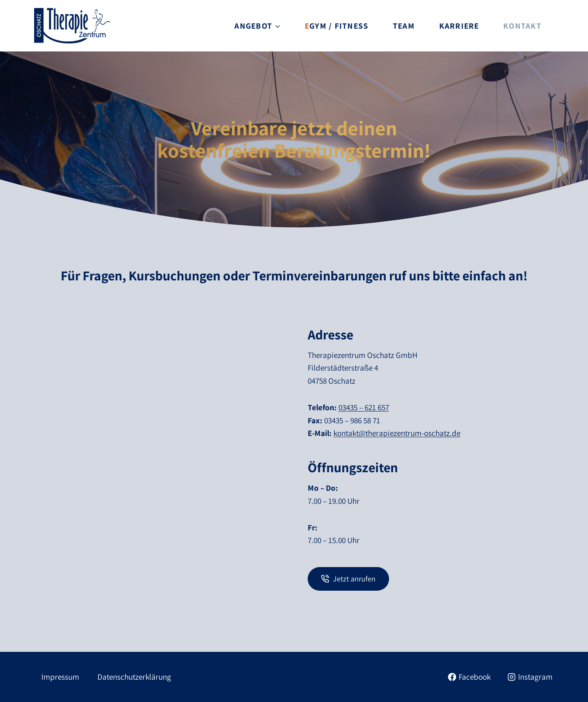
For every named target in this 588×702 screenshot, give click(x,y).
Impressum (60, 677)
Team (404, 26)
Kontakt (522, 26)
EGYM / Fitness (337, 26)
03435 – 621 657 (364, 407)
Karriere (459, 26)
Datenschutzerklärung (134, 677)
